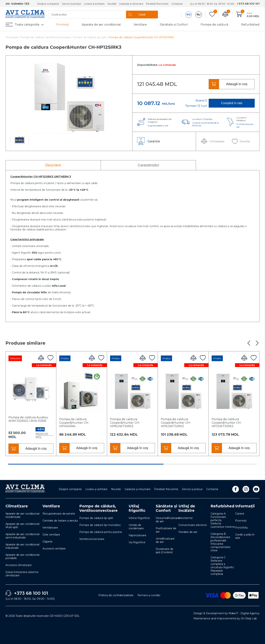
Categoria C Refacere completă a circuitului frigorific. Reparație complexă (222, 566)
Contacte (177, 4)
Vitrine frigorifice (139, 518)
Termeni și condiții (149, 595)
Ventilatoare (50, 528)
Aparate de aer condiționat (101, 25)
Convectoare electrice (193, 525)
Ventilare (140, 25)
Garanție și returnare (131, 4)
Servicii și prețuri (72, 4)
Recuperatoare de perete (59, 514)
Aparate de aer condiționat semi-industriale (23, 536)
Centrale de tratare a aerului (60, 521)
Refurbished (250, 25)
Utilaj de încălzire (187, 508)
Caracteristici (148, 165)
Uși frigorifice (137, 542)
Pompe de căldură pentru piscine (101, 532)
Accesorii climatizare (19, 565)
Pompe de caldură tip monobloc (100, 525)
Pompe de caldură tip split (96, 518)
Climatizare (17, 506)
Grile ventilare (51, 535)
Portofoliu (242, 528)
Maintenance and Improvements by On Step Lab (225, 618)
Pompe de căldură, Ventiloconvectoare (98, 508)
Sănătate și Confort (174, 25)
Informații (245, 506)
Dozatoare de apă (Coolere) (165, 551)
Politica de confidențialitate (116, 595)
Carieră (240, 514)
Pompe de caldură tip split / (90, 37)
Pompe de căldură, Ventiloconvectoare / (46, 37)
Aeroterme (186, 518)
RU (199, 15)
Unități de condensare (136, 527)
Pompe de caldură (214, 25)
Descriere (53, 165)
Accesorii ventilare (54, 549)
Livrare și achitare (94, 4)
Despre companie (48, 4)
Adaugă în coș (237, 84)
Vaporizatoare (137, 535)
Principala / (13, 37)
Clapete (47, 542)
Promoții (63, 25)
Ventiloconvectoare (92, 539)
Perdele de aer (188, 532)
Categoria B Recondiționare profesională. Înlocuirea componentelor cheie (221, 542)
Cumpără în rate (232, 103)
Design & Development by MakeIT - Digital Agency (226, 613)
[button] (249, 343)
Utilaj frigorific (137, 508)
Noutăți (112, 4)
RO (189, 15)
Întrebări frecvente (157, 4)
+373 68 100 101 (248, 4)
